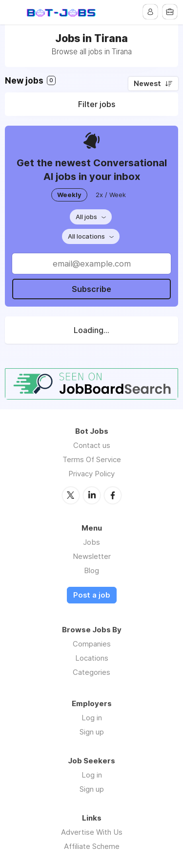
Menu (13, 12)
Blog (91, 570)
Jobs (91, 542)
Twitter (71, 495)
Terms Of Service (92, 459)
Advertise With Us (92, 832)
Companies (92, 644)
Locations (92, 658)
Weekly (69, 195)
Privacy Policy (91, 474)
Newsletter (92, 556)
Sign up (92, 732)
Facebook (113, 495)
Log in (92, 718)
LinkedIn (92, 495)
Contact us (92, 445)
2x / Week (111, 195)
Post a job (92, 595)
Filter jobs (97, 104)
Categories (91, 672)
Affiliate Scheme (92, 846)
